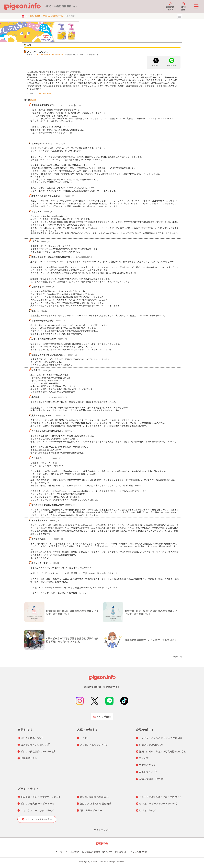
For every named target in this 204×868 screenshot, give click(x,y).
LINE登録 (183, 6)
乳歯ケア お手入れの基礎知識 (95, 803)
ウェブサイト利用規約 (67, 852)
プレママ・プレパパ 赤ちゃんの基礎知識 (161, 738)
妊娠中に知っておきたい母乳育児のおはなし (163, 751)
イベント (85, 738)
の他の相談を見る (45, 93)
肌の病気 (60, 54)
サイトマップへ (102, 830)
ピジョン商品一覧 (30, 738)
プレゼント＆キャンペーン (94, 745)
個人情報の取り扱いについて (97, 852)
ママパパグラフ (147, 765)
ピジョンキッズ (147, 810)
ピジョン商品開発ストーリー (36, 751)
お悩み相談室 (34, 16)
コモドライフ (146, 772)
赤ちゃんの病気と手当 (53, 16)
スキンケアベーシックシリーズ (37, 810)
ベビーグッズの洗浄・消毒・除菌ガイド (160, 797)
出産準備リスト (29, 758)
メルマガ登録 (102, 716)
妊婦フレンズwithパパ (151, 745)
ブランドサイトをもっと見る (39, 819)
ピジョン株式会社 (139, 852)
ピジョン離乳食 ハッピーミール (37, 803)
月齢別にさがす (170, 6)
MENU (180, 16)
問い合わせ (121, 852)
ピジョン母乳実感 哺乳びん (94, 797)
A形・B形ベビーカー (91, 810)
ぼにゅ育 (144, 758)
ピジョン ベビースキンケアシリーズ (158, 803)
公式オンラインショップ (34, 745)
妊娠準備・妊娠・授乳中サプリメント (41, 797)
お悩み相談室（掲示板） (152, 779)
